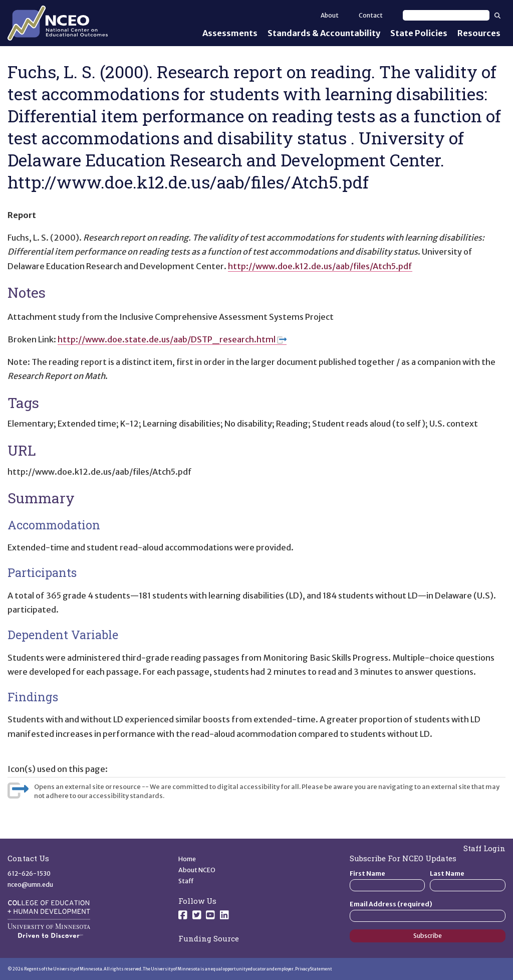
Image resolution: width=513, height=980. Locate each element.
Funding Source (209, 938)
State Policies (419, 33)
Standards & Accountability (324, 33)
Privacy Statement (314, 969)
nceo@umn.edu (30, 885)
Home (187, 859)
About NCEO (197, 870)
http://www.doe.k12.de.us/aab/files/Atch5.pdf (320, 266)
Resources (479, 33)
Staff (186, 881)
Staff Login (484, 848)
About (330, 15)
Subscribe (428, 936)
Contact (371, 15)
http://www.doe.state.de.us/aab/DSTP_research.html (172, 339)
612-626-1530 (29, 873)
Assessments (230, 33)
